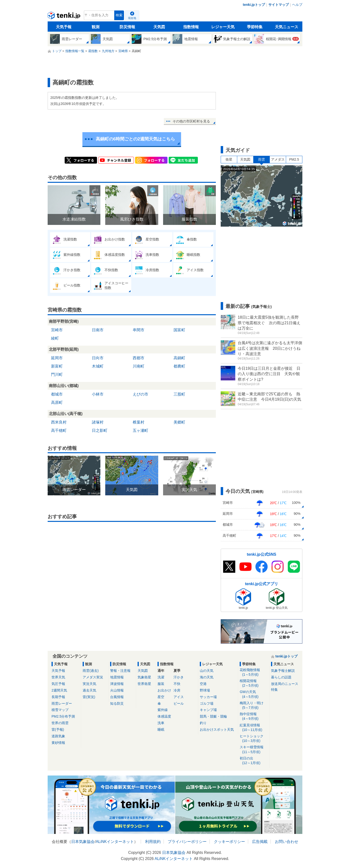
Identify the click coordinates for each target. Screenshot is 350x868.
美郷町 (179, 422)
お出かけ (164, 690)
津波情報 (117, 684)
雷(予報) (58, 729)
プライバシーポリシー (187, 842)
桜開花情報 (254, 683)
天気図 (159, 27)
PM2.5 (294, 159)
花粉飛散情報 (254, 672)
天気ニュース (287, 27)
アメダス (278, 159)
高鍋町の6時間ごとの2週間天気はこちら (135, 139)
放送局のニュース (285, 684)
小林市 (98, 394)
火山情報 (117, 690)
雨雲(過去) (91, 671)
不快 (177, 684)
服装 (161, 684)
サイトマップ (279, 5)
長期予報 (58, 697)
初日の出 (254, 761)
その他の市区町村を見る (191, 121)
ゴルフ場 (207, 703)
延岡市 (57, 358)
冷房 (177, 690)
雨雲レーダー (62, 703)
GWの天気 (254, 694)
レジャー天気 (223, 27)
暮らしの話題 (281, 677)
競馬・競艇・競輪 (213, 716)
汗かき (179, 677)
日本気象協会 (83, 842)
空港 (203, 684)
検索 (119, 15)
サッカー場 (208, 697)
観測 (96, 27)
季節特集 (255, 27)
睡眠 (161, 729)
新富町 (57, 366)
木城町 (98, 366)
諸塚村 (98, 422)
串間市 (139, 330)
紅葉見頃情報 (254, 728)
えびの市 (140, 394)
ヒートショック (254, 739)
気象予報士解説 (283, 671)
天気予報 (64, 27)
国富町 (179, 330)
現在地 (132, 18)
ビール (179, 703)
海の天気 (207, 677)
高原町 (57, 402)
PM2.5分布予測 (63, 716)
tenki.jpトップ (254, 5)
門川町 (57, 374)
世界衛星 (144, 684)
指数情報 (191, 27)
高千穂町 (59, 430)
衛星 (229, 159)
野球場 (205, 690)
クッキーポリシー (229, 842)
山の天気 (207, 671)
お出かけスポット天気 (217, 729)
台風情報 (117, 697)
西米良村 (59, 422)
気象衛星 (144, 677)
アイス (179, 697)
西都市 (139, 358)
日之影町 (100, 430)
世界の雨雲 (60, 723)
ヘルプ (297, 5)
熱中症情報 (254, 716)
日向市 (98, 358)
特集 (274, 690)
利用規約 (153, 842)
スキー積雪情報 (254, 750)
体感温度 (164, 716)
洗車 (161, 723)
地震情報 (117, 677)
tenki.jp (65, 17)
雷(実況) (89, 697)
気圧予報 (58, 684)
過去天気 (89, 690)
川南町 (139, 366)
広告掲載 (260, 842)
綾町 (55, 338)
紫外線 (163, 710)
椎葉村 (139, 422)
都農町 (179, 366)
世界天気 (58, 677)
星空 (161, 697)
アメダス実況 (93, 677)
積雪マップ (60, 710)
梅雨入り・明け (254, 706)
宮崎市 (57, 330)
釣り (203, 723)
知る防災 (117, 703)
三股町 (179, 394)
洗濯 (161, 677)
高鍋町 (179, 358)
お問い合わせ (287, 842)
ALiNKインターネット (115, 842)
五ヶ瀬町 (140, 430)
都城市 (57, 394)
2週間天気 (59, 690)
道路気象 (58, 736)
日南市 (98, 330)
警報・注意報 (120, 671)
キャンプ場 (208, 710)
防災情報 (127, 27)
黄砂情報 (58, 743)
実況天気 (89, 684)
